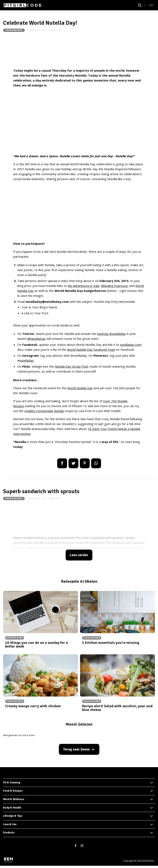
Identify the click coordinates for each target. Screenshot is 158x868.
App (96, 463)
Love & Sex (10, 824)
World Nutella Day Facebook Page (91, 350)
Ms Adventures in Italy (84, 286)
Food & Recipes (14, 30)
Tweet (73, 463)
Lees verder (79, 555)
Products (9, 833)
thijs (58, 30)
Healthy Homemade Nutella (44, 411)
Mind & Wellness (14, 799)
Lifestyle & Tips (13, 816)
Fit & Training (12, 783)
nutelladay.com (130, 345)
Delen (62, 463)
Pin (85, 463)
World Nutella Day (80, 388)
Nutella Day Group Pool (71, 366)
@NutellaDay (37, 339)
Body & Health (12, 808)
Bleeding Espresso (114, 286)
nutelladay (27, 360)
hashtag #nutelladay (111, 334)
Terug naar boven (76, 749)
